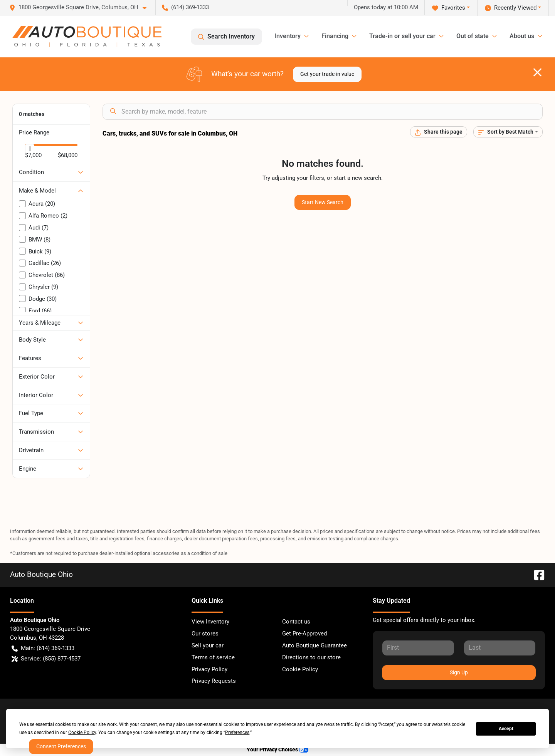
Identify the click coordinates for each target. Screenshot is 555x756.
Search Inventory (226, 37)
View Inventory (210, 622)
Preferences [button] (237, 733)
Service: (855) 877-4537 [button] (46, 659)
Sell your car (208, 645)
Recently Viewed (511, 8)
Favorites (449, 8)
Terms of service (213, 657)
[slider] (30, 149)
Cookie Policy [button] (82, 733)
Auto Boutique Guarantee (314, 645)
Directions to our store (311, 657)
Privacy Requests (214, 681)
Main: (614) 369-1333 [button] (43, 648)
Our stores (205, 634)
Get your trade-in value (327, 74)
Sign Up (459, 672)
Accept (506, 729)
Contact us (296, 622)
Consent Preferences (61, 746)
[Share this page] (439, 132)
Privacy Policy (209, 669)
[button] (81, 8)
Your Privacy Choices (277, 750)
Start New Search (323, 202)
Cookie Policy (300, 669)
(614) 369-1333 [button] (185, 7)
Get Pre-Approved (304, 634)
